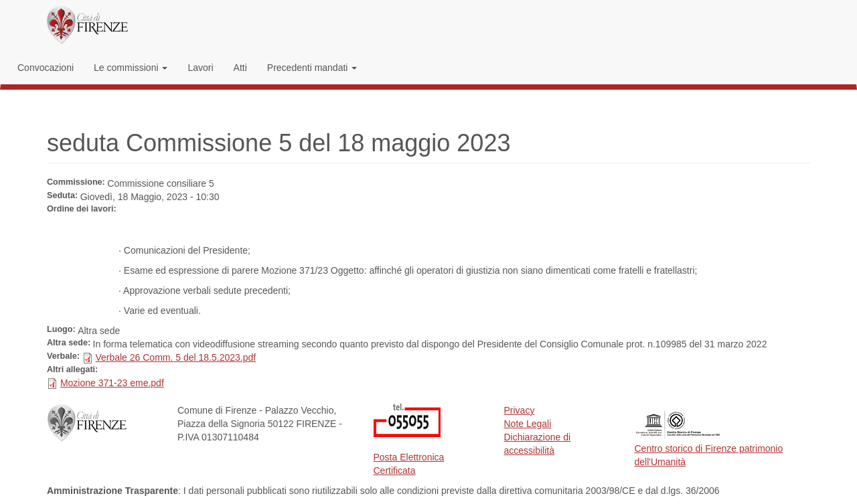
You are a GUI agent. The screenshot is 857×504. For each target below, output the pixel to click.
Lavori (200, 68)
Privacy (520, 410)
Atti (240, 68)
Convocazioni (46, 68)
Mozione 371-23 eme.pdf (112, 383)
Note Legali (528, 424)
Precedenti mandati (312, 68)
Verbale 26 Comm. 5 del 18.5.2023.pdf (175, 357)
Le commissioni (131, 68)
